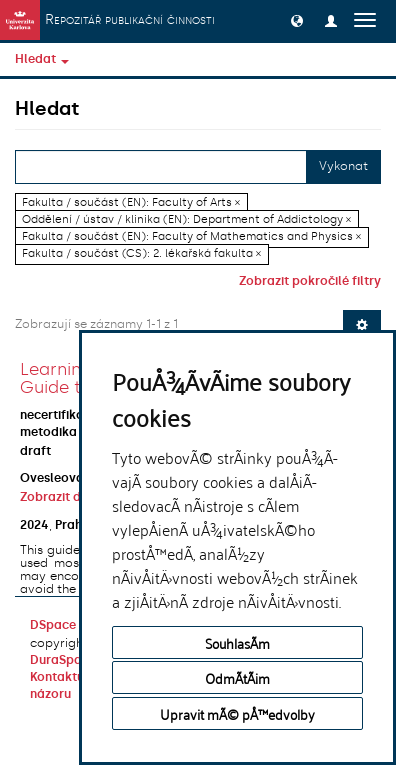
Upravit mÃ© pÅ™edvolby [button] (237, 713)
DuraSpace (63, 660)
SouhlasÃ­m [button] (237, 642)
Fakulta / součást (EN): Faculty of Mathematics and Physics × (191, 236)
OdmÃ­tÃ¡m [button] (237, 677)
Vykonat (343, 166)
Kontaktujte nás (77, 677)
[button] (297, 20)
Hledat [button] (42, 59)
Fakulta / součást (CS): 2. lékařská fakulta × (141, 253)
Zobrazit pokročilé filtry (310, 281)
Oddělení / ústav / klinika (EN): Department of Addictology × (186, 219)
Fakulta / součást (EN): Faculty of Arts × (131, 202)
